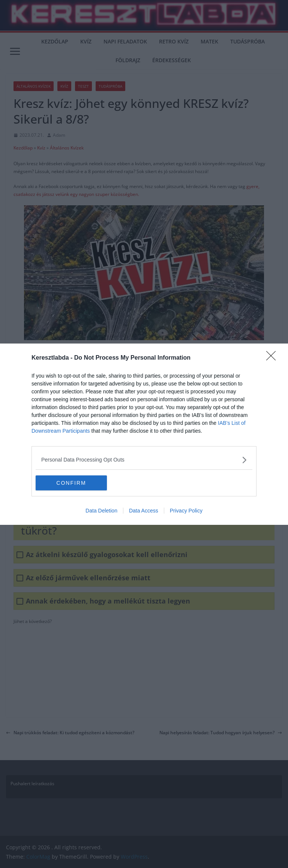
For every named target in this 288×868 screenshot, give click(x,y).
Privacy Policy (186, 511)
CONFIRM (71, 483)
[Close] (273, 358)
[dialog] (144, 434)
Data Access (144, 511)
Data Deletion (101, 511)
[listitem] (144, 460)
